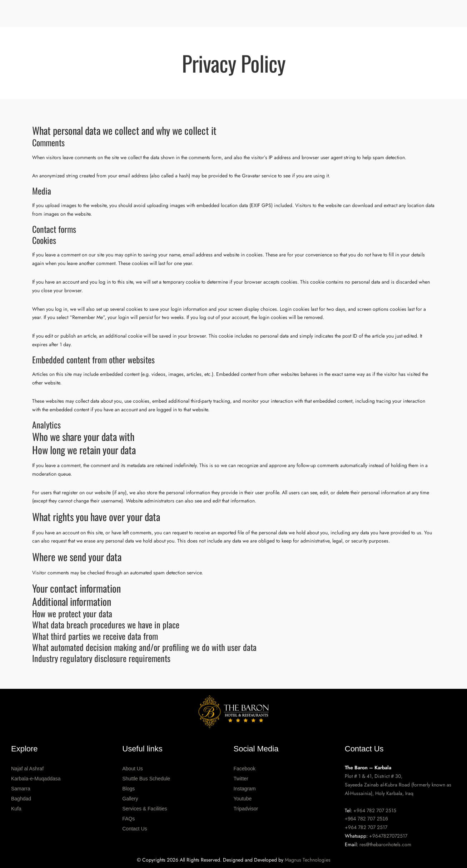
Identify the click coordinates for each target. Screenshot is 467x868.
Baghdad (21, 799)
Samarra (21, 789)
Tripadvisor (246, 809)
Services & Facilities (145, 809)
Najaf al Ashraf (27, 769)
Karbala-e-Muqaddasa (36, 779)
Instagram (245, 789)
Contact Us (135, 829)
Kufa (16, 809)
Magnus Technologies (308, 860)
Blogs (128, 789)
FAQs (128, 819)
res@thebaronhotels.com (385, 844)
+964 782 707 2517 (366, 827)
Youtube (243, 799)
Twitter (241, 779)
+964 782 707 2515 (375, 810)
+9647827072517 (388, 836)
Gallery (130, 799)
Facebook (245, 769)
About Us (133, 769)
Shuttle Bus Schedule (146, 779)
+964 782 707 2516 (366, 819)
